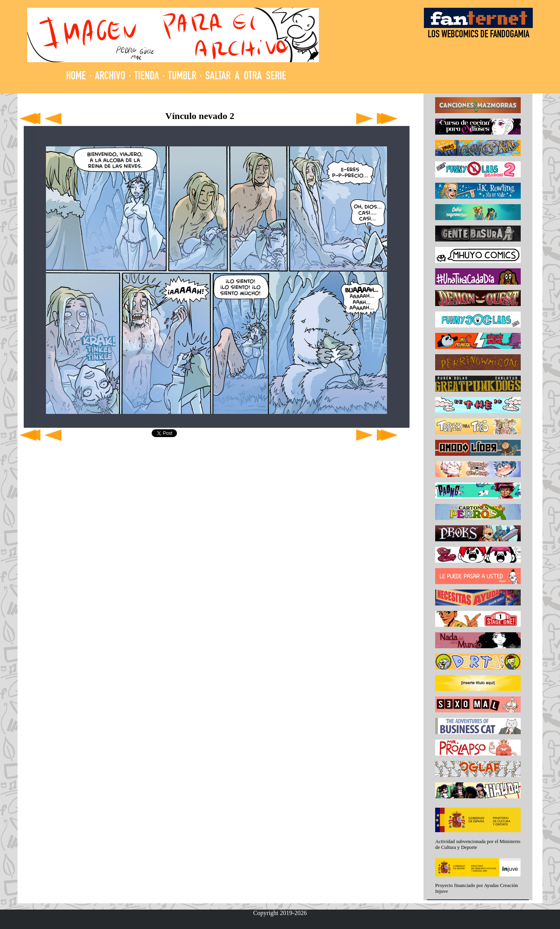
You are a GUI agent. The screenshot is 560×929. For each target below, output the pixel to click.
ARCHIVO (110, 77)
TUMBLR (182, 77)
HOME (76, 77)
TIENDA (147, 77)
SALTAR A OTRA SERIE (246, 77)
